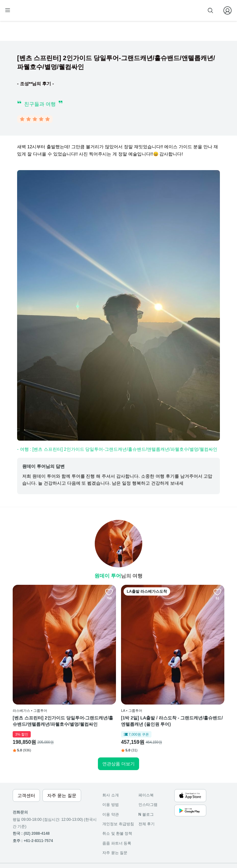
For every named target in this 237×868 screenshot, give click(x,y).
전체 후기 (147, 797)
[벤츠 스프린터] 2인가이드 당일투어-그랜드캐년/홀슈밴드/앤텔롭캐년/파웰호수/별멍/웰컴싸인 (46, 681)
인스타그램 (148, 778)
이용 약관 (110, 788)
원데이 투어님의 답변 (43, 468)
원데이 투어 (108, 577)
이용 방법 (110, 778)
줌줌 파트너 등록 (160, 10)
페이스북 (146, 769)
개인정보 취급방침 (118, 797)
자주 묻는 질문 (115, 826)
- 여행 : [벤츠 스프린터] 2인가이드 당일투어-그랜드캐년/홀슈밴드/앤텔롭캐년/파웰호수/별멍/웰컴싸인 (117, 450)
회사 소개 (110, 769)
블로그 (146, 788)
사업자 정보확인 (56, 852)
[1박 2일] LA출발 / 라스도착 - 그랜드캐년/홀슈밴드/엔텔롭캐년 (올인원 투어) (117, 681)
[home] (24, 13)
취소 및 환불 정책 (117, 807)
